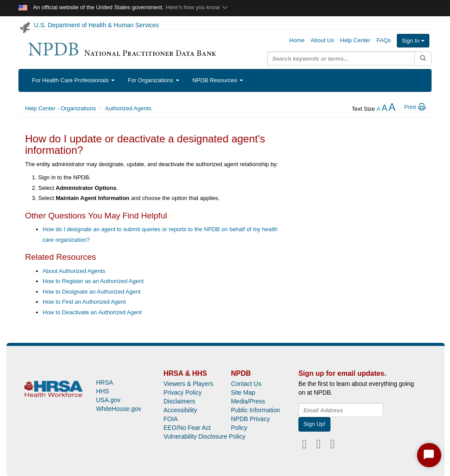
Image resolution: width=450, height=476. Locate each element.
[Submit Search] (423, 59)
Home (297, 40)
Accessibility (180, 410)
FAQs (384, 40)
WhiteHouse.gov (118, 409)
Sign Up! (314, 424)
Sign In (413, 41)
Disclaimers (179, 401)
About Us (322, 40)
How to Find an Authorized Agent (84, 302)
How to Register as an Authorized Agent (93, 281)
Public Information (255, 410)
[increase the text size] (392, 109)
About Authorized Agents (74, 271)
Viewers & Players (188, 384)
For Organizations (154, 80)
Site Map (243, 392)
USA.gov (108, 400)
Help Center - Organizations (60, 108)
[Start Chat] (429, 455)
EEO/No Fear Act (187, 428)
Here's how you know (197, 7)
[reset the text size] (384, 109)
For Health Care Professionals (73, 80)
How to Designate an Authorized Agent (92, 292)
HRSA (104, 382)
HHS (102, 391)
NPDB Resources (218, 80)
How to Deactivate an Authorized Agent (92, 312)
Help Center (355, 40)
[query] (341, 58)
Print (416, 107)
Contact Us (246, 384)
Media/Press (248, 401)
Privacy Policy (183, 392)
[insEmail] (341, 410)
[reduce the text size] (379, 109)
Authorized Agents (128, 108)
